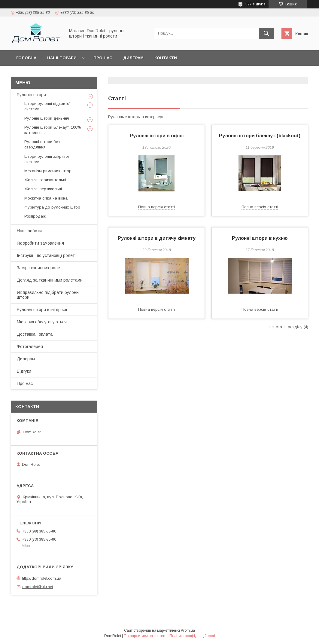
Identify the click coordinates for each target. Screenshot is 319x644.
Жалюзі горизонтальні (45, 180)
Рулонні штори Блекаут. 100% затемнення (53, 130)
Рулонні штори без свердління (42, 144)
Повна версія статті (156, 207)
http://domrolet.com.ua (42, 578)
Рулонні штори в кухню (260, 238)
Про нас (103, 58)
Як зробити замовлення (40, 243)
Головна (26, 58)
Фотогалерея (30, 346)
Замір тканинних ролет (39, 268)
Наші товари (62, 58)
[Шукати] (266, 33)
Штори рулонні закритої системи (47, 159)
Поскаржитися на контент (145, 636)
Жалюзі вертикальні (43, 189)
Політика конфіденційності (192, 636)
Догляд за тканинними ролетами (50, 280)
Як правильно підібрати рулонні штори (48, 295)
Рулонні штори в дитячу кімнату (157, 238)
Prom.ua (188, 630)
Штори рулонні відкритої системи (47, 106)
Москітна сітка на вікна (46, 198)
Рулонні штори (31, 95)
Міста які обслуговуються (42, 322)
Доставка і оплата (35, 334)
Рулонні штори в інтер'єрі (42, 310)
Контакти (166, 58)
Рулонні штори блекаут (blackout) (260, 136)
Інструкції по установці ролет (46, 255)
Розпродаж (35, 216)
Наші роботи (29, 231)
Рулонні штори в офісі (157, 136)
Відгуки (24, 371)
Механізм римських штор (48, 171)
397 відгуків (255, 4)
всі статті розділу (286, 327)
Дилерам (133, 58)
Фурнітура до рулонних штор (52, 207)
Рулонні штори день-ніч (47, 118)
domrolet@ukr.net (38, 587)
